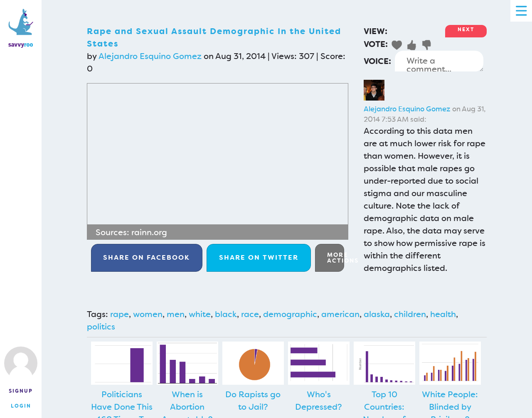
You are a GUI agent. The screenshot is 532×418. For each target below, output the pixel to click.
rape (119, 314)
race (250, 314)
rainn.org (149, 232)
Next (466, 30)
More (336, 258)
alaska (377, 314)
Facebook (147, 257)
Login (21, 406)
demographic (290, 314)
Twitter (259, 257)
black (226, 314)
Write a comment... (439, 61)
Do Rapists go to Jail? (253, 401)
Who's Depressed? (319, 401)
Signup (21, 391)
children (410, 314)
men (176, 314)
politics (101, 327)
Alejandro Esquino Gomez (150, 56)
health (443, 314)
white (200, 314)
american (340, 314)
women (148, 314)
